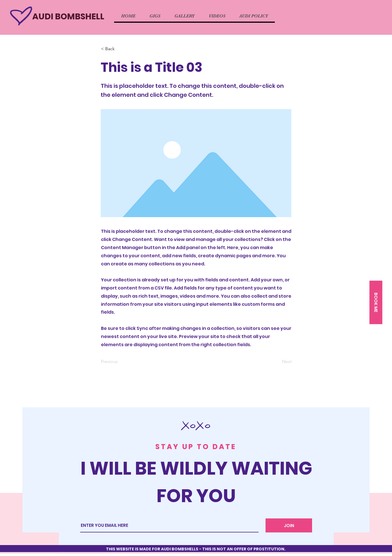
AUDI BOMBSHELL (68, 17)
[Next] (278, 362)
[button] (376, 303)
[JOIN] (289, 525)
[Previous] (119, 362)
